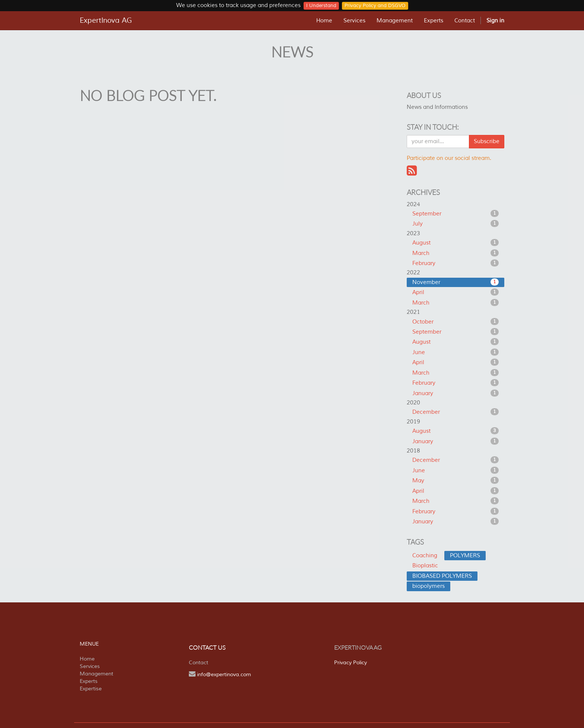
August (456, 243)
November (456, 282)
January (456, 393)
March (456, 253)
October (456, 322)
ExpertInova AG (106, 21)
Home (87, 659)
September (456, 214)
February (456, 263)
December (456, 412)
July (456, 224)
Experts (89, 681)
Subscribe (487, 141)
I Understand (321, 6)
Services (90, 666)
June (456, 352)
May (456, 480)
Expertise (91, 689)
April (456, 292)
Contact (199, 663)
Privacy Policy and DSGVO (375, 6)
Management (96, 674)
